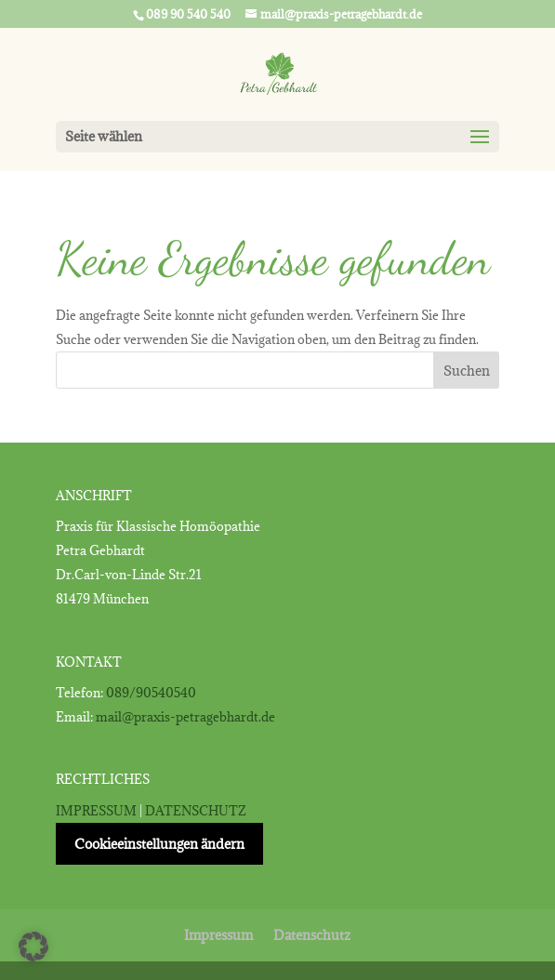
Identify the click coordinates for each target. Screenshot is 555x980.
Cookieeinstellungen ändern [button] (159, 844)
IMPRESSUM (96, 811)
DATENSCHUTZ (196, 811)
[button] (33, 947)
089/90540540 (151, 693)
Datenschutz (312, 935)
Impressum (218, 935)
